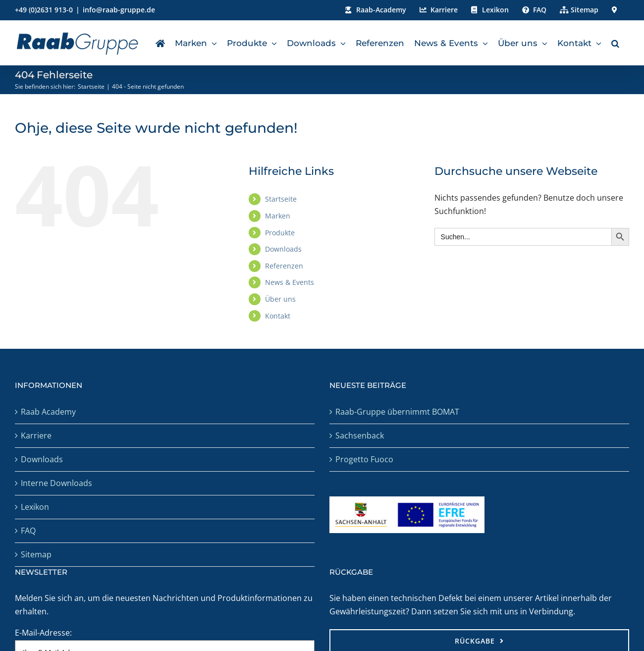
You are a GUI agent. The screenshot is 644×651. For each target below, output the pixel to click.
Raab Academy (48, 412)
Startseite (281, 199)
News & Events (290, 282)
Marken (278, 216)
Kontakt (278, 316)
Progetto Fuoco (364, 459)
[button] (615, 43)
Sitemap (36, 554)
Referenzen (284, 266)
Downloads (283, 249)
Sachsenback (360, 435)
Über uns (280, 299)
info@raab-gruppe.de (119, 10)
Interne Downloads (56, 483)
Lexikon (35, 507)
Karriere (36, 435)
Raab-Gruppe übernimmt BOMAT (397, 412)
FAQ (28, 531)
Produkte (280, 233)
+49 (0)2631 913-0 (44, 10)
